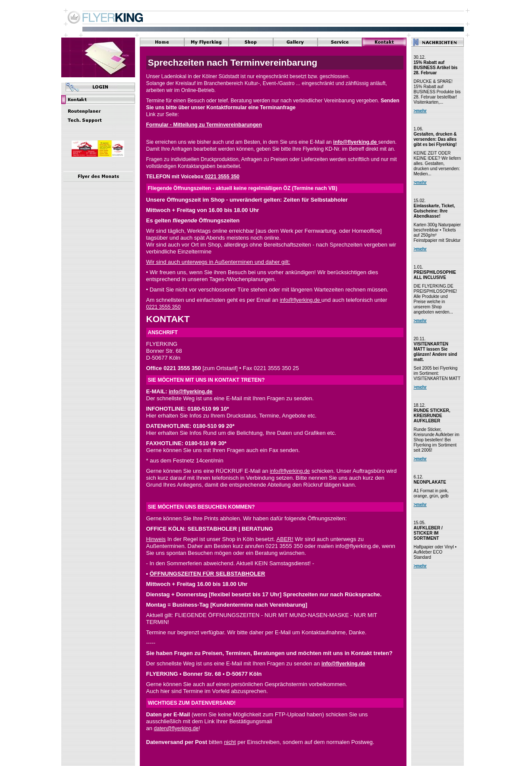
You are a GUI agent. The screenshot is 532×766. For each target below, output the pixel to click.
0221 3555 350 (222, 177)
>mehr (420, 111)
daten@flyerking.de (176, 728)
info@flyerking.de (356, 142)
